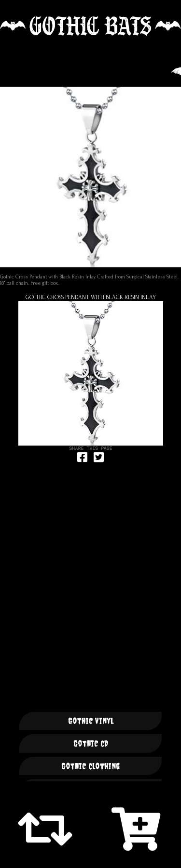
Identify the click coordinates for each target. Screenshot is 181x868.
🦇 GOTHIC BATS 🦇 (90, 26)
